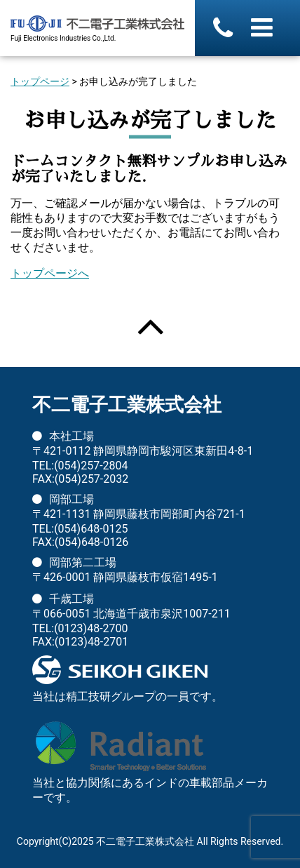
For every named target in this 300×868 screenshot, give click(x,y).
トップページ (40, 81)
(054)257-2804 (91, 466)
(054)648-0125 (91, 529)
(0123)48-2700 (91, 628)
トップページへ (50, 273)
